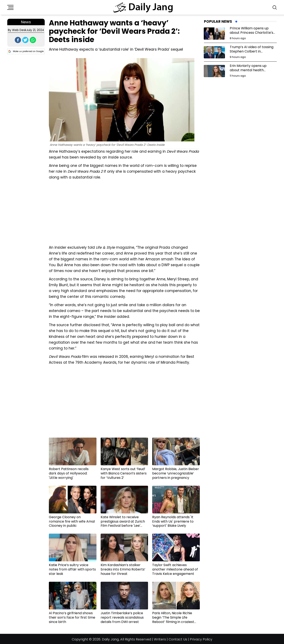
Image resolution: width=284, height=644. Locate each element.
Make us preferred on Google (26, 51)
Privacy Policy (201, 639)
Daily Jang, (111, 639)
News (26, 22)
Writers (160, 639)
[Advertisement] (124, 212)
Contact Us (178, 639)
